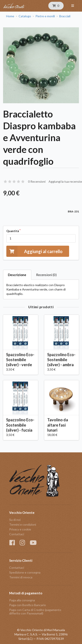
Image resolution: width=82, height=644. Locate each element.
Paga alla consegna (22, 600)
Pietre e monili (45, 16)
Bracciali (65, 16)
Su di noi (15, 520)
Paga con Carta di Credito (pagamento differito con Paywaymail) (35, 612)
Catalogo (25, 16)
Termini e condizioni (23, 524)
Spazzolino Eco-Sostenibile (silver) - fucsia (20, 425)
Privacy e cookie (20, 529)
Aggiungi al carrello (34, 251)
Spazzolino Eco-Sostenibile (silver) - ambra (61, 360)
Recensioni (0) (46, 275)
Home (10, 16)
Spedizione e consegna (25, 572)
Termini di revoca (21, 577)
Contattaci (17, 534)
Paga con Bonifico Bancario (28, 605)
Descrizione (17, 275)
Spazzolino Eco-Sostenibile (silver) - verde (20, 360)
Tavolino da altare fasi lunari (58, 425)
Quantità (13, 231)
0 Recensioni (37, 181)
